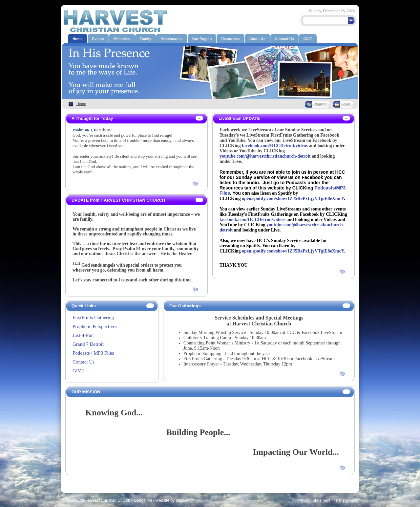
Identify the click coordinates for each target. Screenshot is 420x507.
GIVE (78, 371)
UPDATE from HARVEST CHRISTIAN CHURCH (118, 200)
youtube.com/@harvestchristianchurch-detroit (265, 156)
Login (346, 104)
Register (320, 104)
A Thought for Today (92, 118)
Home (81, 104)
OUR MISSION (86, 392)
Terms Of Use (346, 500)
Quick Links (84, 306)
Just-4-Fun (83, 335)
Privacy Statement (314, 500)
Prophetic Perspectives (95, 326)
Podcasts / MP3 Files (93, 353)
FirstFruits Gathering (93, 318)
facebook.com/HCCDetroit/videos (275, 146)
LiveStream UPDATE (239, 118)
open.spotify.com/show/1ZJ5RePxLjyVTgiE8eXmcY (293, 198)
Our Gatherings (185, 306)
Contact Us (84, 362)
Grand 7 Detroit (88, 344)
